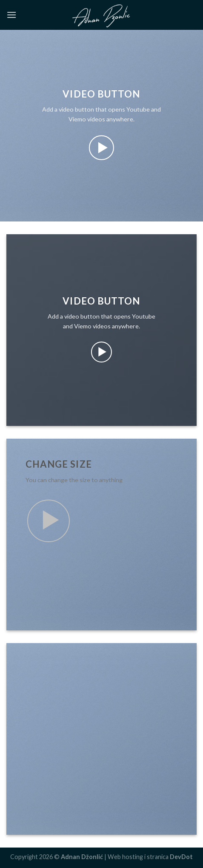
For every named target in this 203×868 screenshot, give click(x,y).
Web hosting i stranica (150, 857)
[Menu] (11, 15)
